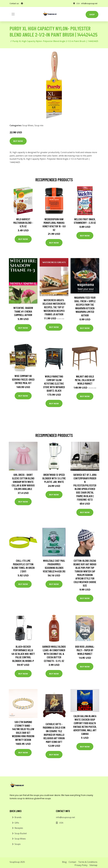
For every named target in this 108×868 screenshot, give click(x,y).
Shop (92, 14)
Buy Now (18, 141)
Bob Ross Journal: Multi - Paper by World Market (85, 650)
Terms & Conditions (88, 862)
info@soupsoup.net (89, 3)
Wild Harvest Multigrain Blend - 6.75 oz (23, 223)
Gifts (17, 823)
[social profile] (22, 3)
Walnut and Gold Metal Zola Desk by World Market (85, 380)
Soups (18, 844)
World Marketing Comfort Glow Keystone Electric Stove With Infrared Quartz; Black (54, 383)
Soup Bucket (21, 833)
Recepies (19, 828)
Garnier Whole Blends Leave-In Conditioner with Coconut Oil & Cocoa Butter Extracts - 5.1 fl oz (54, 654)
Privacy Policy (81, 865)
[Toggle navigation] (13, 14)
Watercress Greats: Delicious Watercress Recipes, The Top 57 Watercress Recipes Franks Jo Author (54, 307)
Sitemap (93, 865)
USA (78, 3)
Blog (64, 862)
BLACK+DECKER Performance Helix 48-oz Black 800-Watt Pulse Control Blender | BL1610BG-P (23, 654)
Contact (72, 862)
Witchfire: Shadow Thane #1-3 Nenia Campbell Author (23, 311)
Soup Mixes (28, 125)
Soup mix (39, 125)
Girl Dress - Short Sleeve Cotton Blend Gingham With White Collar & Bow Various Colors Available (23, 482)
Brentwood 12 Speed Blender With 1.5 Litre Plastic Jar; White (54, 478)
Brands (18, 817)
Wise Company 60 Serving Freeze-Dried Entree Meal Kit (23, 379)
